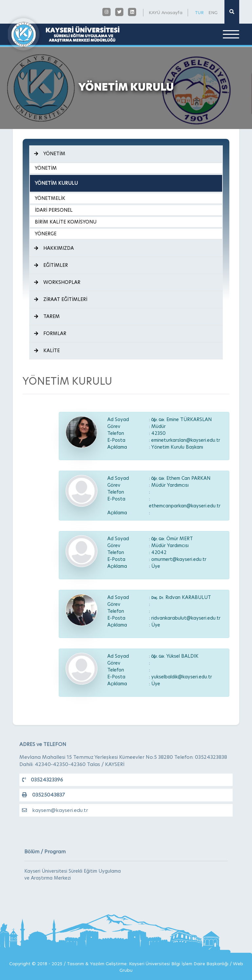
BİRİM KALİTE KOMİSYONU (66, 222)
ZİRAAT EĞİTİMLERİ (61, 299)
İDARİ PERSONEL (54, 210)
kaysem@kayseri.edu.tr (55, 810)
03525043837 (43, 795)
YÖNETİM (50, 154)
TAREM (47, 316)
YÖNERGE (46, 234)
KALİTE (47, 351)
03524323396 (42, 780)
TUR (199, 12)
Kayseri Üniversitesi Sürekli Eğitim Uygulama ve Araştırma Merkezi (73, 874)
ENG (213, 12)
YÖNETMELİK (50, 198)
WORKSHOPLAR (57, 282)
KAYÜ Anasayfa (166, 12)
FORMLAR (50, 333)
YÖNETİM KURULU (56, 183)
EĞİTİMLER (51, 265)
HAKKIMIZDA (54, 248)
